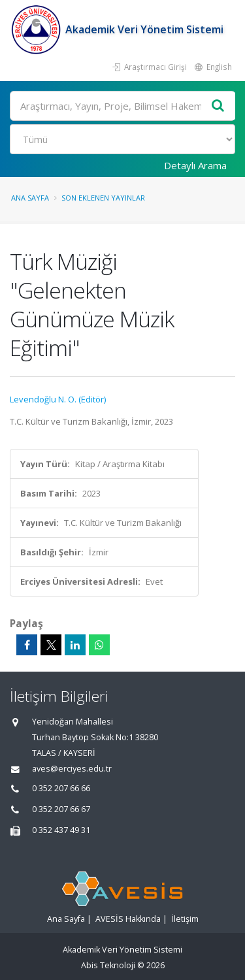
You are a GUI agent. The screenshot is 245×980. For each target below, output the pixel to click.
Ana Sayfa (30, 198)
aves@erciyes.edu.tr (72, 769)
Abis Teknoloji (108, 965)
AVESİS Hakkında (128, 919)
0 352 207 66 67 (61, 809)
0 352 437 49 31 (61, 830)
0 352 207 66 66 (61, 788)
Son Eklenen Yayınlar (103, 198)
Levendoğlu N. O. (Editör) (58, 399)
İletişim (185, 919)
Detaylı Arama (195, 165)
